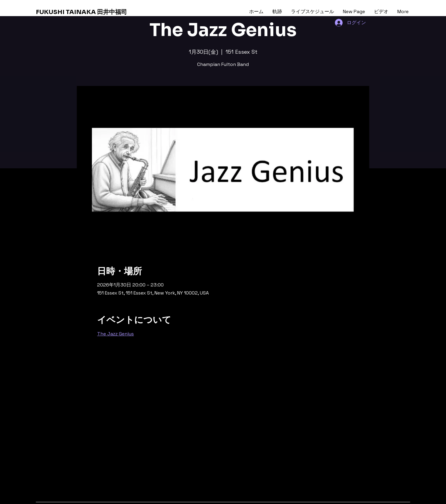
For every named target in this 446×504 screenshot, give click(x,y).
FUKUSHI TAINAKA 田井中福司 (81, 12)
